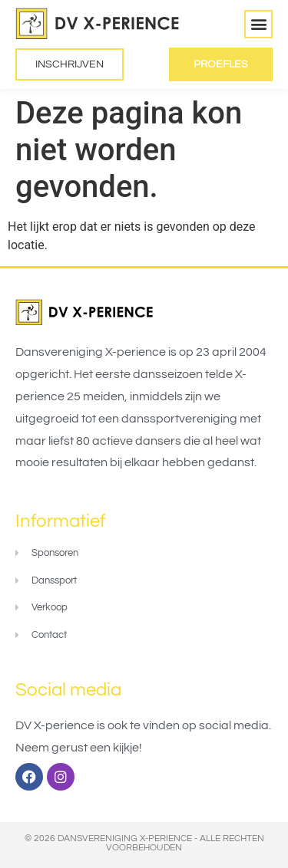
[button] (258, 24)
